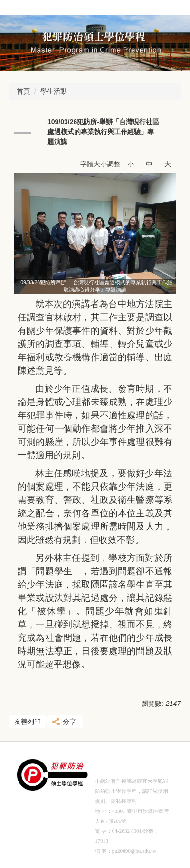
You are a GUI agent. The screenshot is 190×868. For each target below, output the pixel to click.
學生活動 (54, 91)
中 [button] (149, 164)
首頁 (23, 91)
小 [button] (131, 164)
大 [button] (168, 164)
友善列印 (28, 722)
